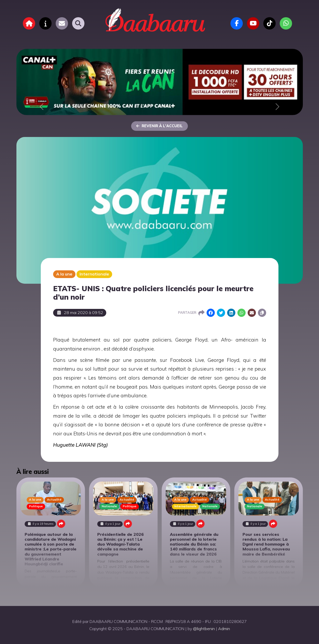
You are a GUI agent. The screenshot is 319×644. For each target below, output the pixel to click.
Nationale (109, 506)
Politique (36, 506)
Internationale (94, 274)
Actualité (54, 499)
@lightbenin (204, 629)
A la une (64, 274)
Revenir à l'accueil (159, 126)
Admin (224, 629)
